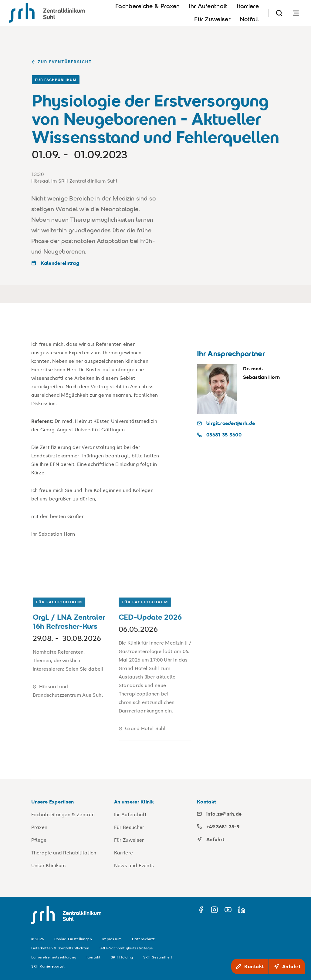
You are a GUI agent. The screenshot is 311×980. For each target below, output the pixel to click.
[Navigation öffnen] (296, 13)
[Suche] (279, 13)
